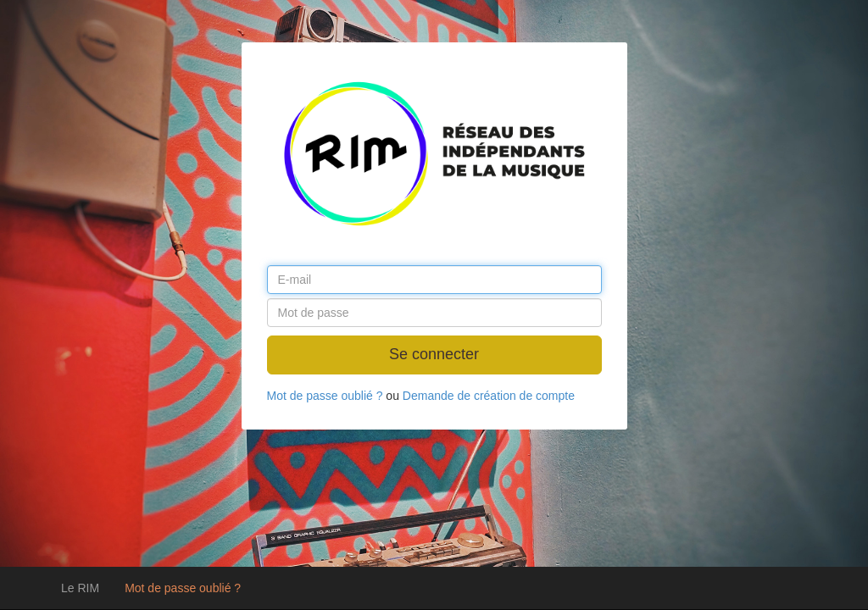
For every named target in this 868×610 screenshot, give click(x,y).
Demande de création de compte (489, 396)
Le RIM (80, 588)
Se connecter (434, 354)
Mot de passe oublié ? (183, 588)
